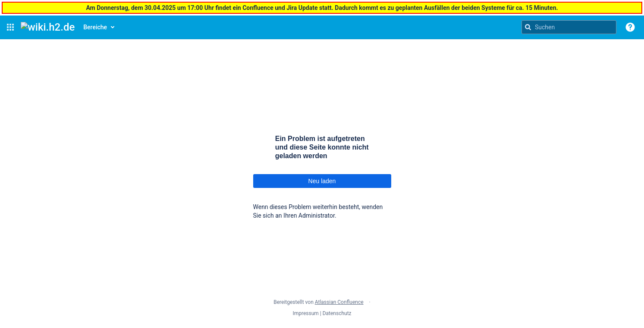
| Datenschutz (336, 313)
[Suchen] (528, 27)
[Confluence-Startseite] (48, 27)
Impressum (305, 313)
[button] (10, 27)
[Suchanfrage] (569, 27)
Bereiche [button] (95, 27)
